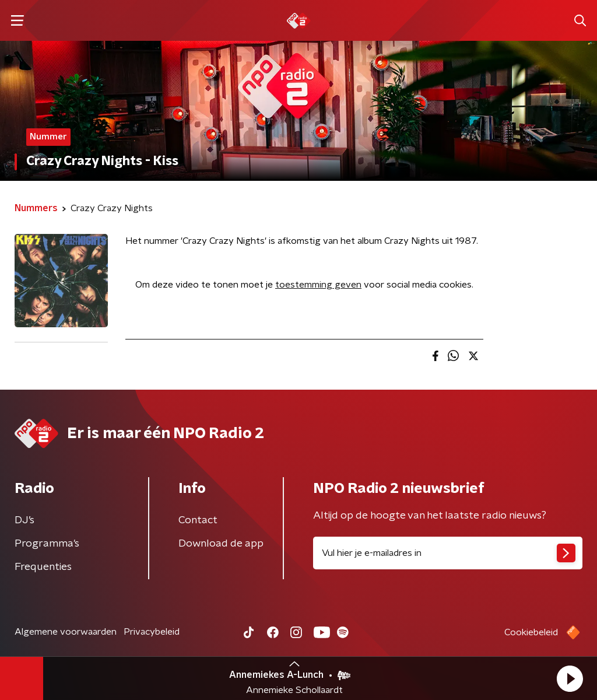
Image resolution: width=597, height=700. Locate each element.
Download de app (221, 544)
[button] (570, 678)
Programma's (47, 544)
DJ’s (24, 520)
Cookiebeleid (531, 632)
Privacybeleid (152, 632)
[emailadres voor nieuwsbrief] (448, 553)
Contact (198, 520)
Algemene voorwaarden (66, 632)
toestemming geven (318, 285)
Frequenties (43, 567)
